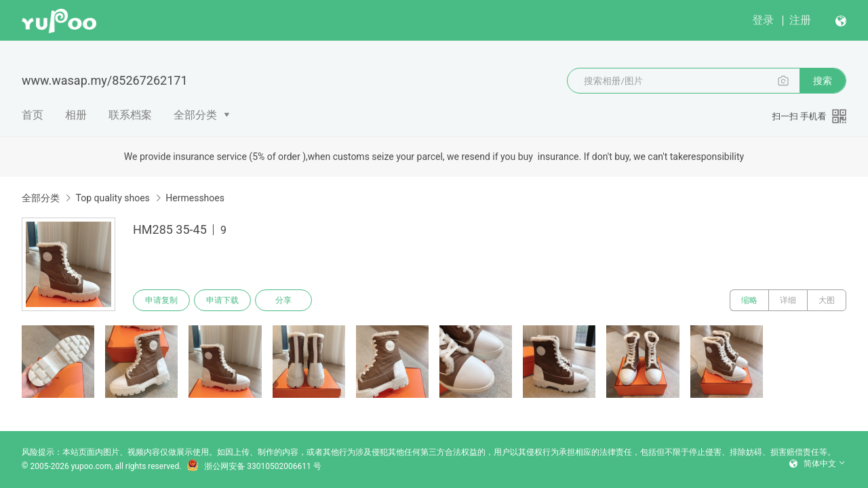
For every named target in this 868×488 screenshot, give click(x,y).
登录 (763, 20)
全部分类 (195, 115)
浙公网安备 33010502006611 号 (254, 466)
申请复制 (161, 300)
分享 (283, 300)
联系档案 (130, 115)
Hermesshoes (195, 198)
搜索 (823, 81)
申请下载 (222, 300)
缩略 (749, 300)
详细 (788, 300)
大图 (827, 300)
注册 (800, 20)
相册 (76, 115)
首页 (33, 115)
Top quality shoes (112, 198)
